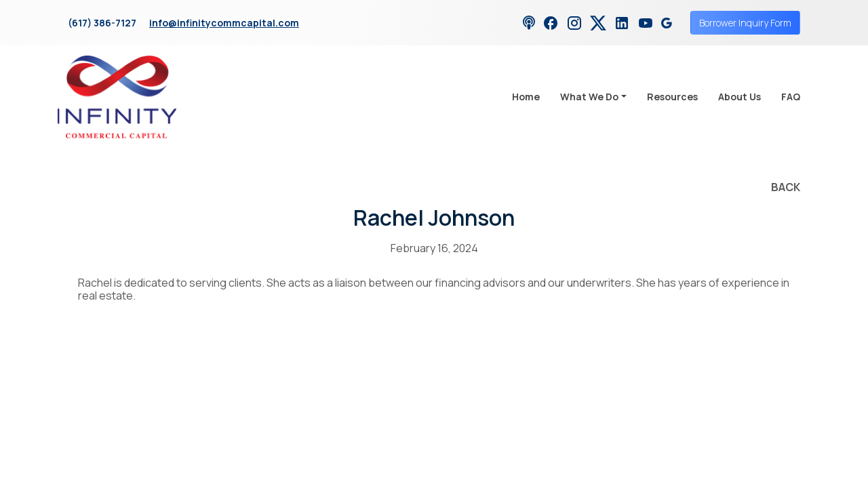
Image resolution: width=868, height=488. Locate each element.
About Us (739, 97)
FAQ (791, 97)
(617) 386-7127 (102, 23)
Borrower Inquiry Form (745, 23)
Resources (672, 97)
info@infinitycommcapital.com (224, 23)
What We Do (589, 97)
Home (526, 97)
